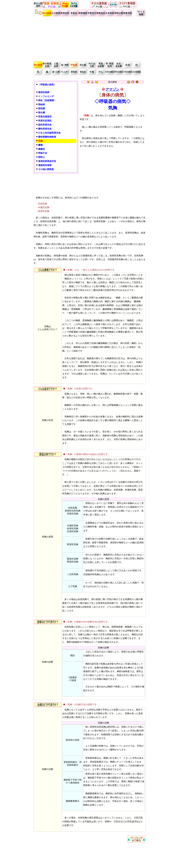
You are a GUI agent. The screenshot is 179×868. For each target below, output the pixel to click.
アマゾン (113, 89)
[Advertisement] (89, 39)
